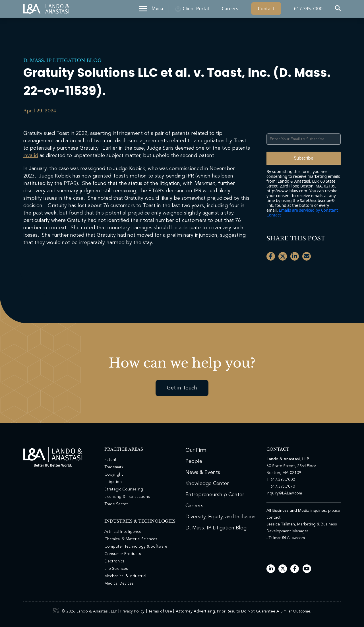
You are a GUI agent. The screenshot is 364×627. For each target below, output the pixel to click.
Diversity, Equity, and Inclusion (221, 517)
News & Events (203, 473)
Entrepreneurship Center (215, 495)
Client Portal (196, 10)
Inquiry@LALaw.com (284, 493)
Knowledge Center (207, 484)
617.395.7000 (308, 10)
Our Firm (196, 450)
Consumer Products (123, 554)
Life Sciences (116, 569)
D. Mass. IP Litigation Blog (62, 60)
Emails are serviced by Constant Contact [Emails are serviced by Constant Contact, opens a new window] (302, 213)
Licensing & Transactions (127, 497)
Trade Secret (116, 504)
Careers (230, 10)
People (194, 461)
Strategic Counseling (124, 489)
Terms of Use (160, 611)
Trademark (114, 467)
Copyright (114, 475)
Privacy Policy (132, 611)
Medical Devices (119, 583)
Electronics (114, 561)
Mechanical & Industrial (125, 576)
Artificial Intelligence (123, 532)
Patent (110, 460)
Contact (266, 10)
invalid (31, 156)
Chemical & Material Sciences (131, 539)
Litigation (113, 482)
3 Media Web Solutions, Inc (56, 610)
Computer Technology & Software (136, 546)
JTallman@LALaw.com (286, 538)
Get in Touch (182, 388)
